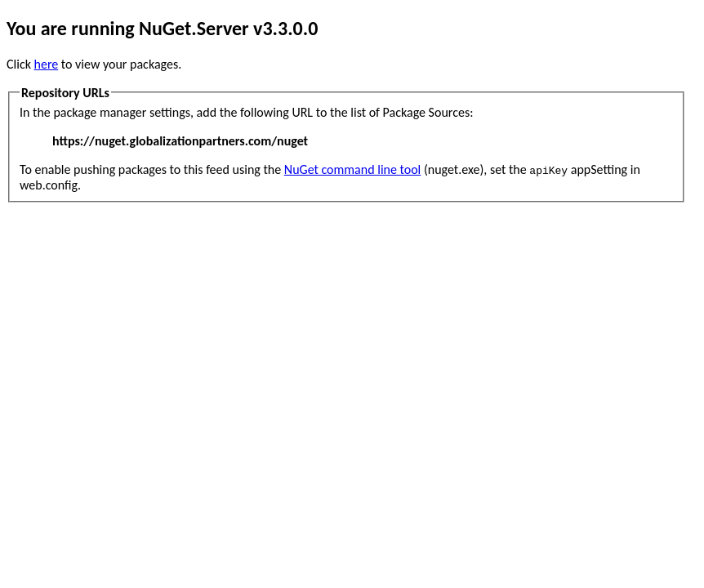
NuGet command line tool (352, 169)
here (47, 64)
